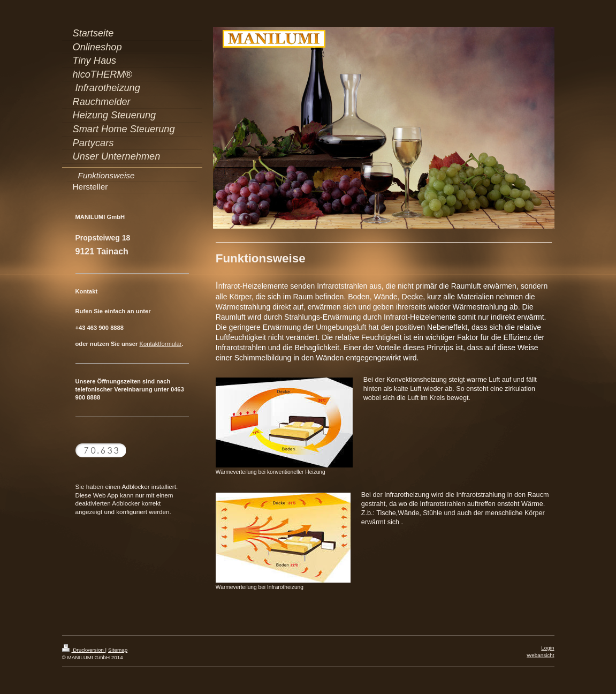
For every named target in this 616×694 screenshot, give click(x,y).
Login (547, 648)
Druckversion (84, 650)
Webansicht (540, 655)
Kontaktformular (160, 344)
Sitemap (118, 650)
